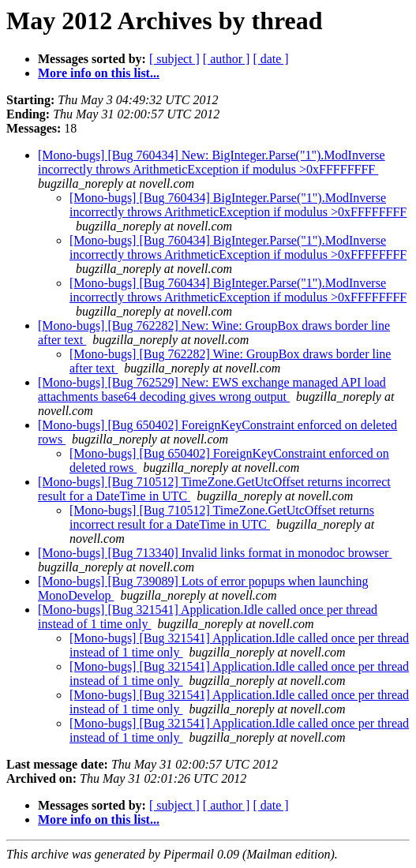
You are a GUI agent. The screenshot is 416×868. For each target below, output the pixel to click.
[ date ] (270, 59)
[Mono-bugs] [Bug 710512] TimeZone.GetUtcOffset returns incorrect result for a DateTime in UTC (222, 517)
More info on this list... (99, 73)
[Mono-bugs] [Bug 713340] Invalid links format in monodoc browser (215, 553)
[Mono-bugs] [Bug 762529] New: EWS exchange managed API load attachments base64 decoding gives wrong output (212, 389)
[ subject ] (174, 59)
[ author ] (227, 59)
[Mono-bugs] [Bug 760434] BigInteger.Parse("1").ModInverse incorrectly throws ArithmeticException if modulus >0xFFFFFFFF (238, 205)
